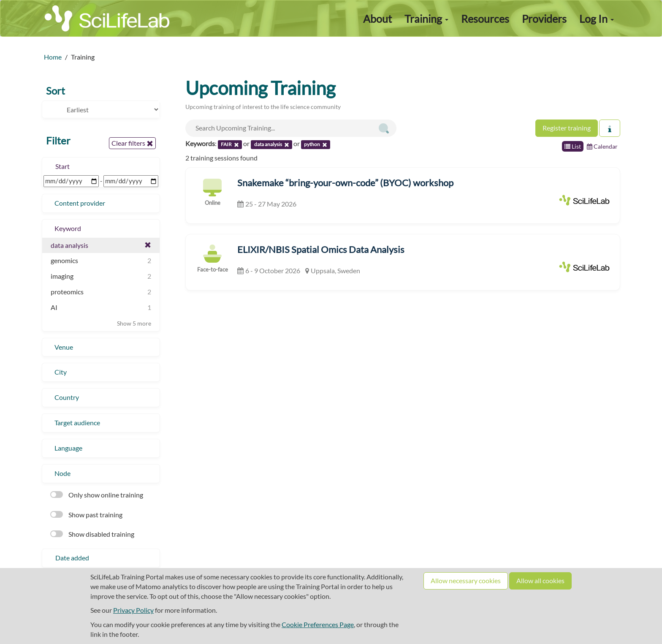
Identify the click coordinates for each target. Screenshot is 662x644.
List (573, 146)
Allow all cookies (540, 580)
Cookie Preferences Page (318, 624)
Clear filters (132, 143)
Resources (485, 19)
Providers (544, 19)
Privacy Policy (133, 610)
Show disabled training (92, 534)
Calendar (602, 146)
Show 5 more (134, 323)
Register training (567, 128)
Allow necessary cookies (466, 580)
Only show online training (97, 495)
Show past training (86, 515)
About (377, 19)
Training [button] (426, 19)
